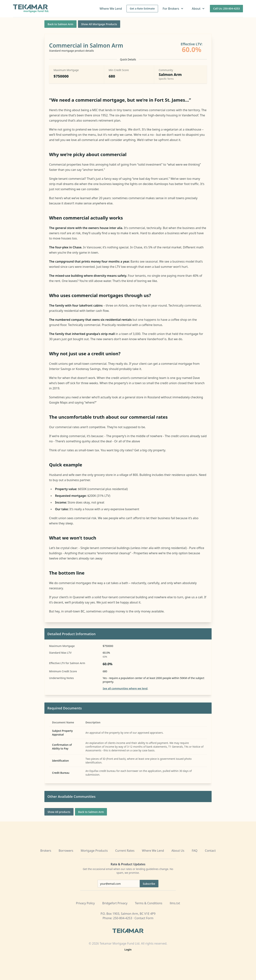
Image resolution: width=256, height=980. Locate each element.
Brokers (46, 851)
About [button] (199, 9)
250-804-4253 (123, 918)
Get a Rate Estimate (142, 8)
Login (128, 950)
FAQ (195, 851)
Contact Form (144, 918)
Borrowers (66, 851)
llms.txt (175, 903)
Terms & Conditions (149, 903)
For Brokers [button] (173, 9)
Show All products (59, 812)
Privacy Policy (85, 903)
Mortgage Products (94, 851)
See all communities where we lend (125, 688)
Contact (210, 851)
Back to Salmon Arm (60, 24)
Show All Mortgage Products (99, 24)
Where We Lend (111, 9)
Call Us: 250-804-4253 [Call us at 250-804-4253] (226, 8)
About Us (178, 851)
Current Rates (125, 851)
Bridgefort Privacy (115, 903)
